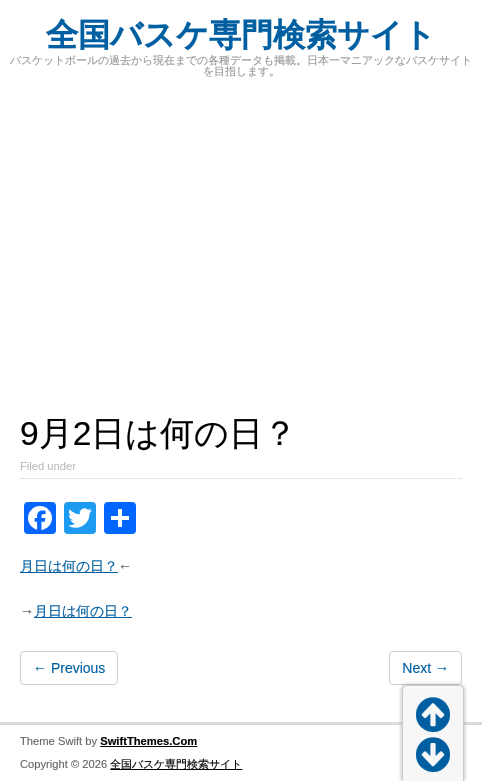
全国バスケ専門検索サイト (241, 35)
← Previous (69, 668)
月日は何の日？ (69, 566)
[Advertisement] (241, 260)
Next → (425, 668)
